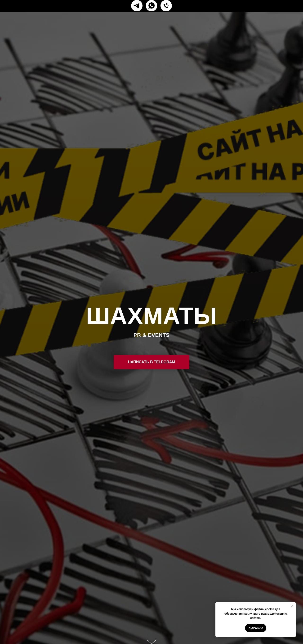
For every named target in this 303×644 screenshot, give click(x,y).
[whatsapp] (151, 6)
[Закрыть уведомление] (292, 606)
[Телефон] (166, 6)
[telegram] (137, 6)
